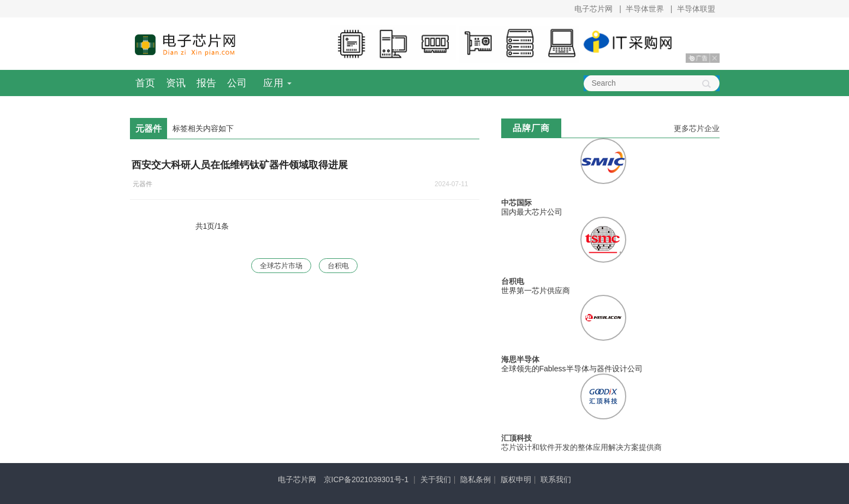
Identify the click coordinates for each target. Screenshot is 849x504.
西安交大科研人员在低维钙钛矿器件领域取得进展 (240, 165)
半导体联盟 (696, 9)
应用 (274, 83)
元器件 (143, 184)
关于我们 (436, 479)
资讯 (176, 83)
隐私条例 (476, 479)
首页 (145, 83)
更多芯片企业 (697, 128)
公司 (237, 83)
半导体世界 (645, 9)
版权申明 (516, 479)
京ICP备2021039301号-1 (366, 479)
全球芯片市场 (281, 266)
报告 (206, 83)
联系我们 (556, 479)
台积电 (340, 266)
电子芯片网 (593, 9)
